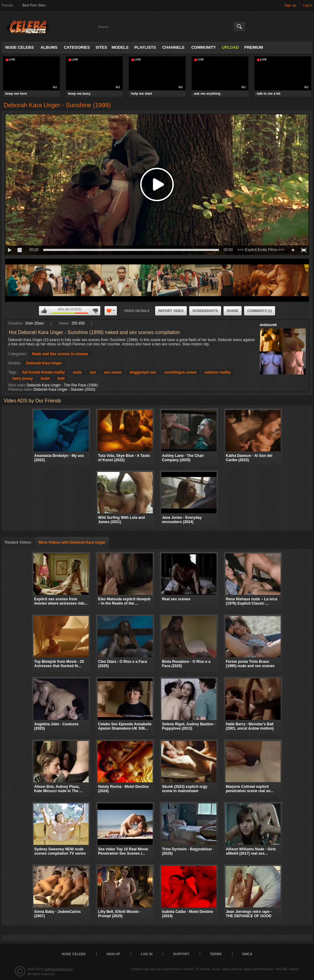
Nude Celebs (19, 47)
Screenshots (205, 311)
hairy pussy (23, 378)
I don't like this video (95, 311)
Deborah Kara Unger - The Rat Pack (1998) (62, 385)
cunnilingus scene (180, 372)
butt (61, 378)
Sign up (290, 5)
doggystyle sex (143, 372)
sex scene (113, 372)
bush (45, 378)
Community (204, 47)
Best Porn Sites (34, 5)
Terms (216, 954)
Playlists (145, 47)
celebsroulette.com (59, 969)
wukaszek (268, 325)
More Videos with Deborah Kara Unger (72, 542)
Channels (173, 47)
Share (233, 311)
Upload (230, 47)
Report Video (171, 311)
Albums (49, 47)
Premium (253, 47)
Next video (17, 385)
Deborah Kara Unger (44, 363)
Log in (308, 5)
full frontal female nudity (43, 372)
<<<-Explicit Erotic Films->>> (261, 250)
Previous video (20, 389)
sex (93, 372)
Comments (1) (260, 311)
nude (77, 372)
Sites (101, 47)
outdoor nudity (218, 372)
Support (181, 954)
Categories (77, 47)
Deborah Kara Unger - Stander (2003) (64, 389)
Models (120, 47)
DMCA (247, 954)
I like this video (44, 311)
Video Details (137, 311)
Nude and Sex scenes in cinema (60, 354)
